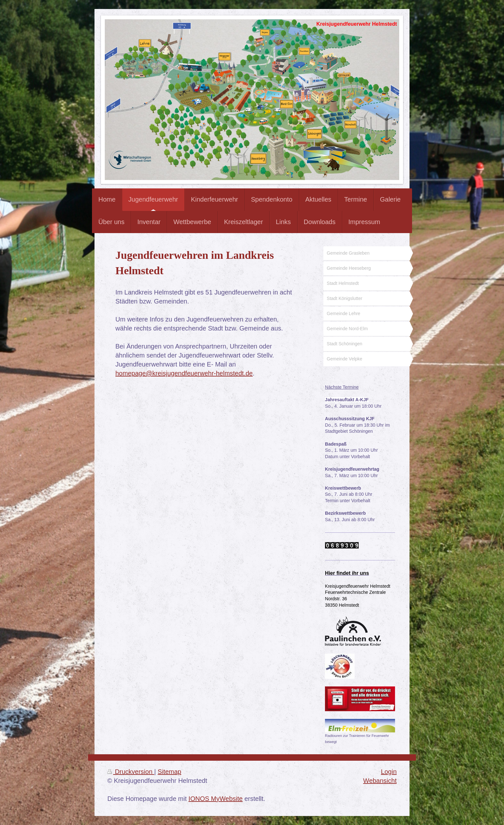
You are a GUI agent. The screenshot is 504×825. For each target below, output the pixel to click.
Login (389, 772)
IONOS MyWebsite (216, 799)
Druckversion (131, 772)
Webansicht (380, 781)
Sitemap (170, 772)
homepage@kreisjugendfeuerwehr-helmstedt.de (184, 373)
